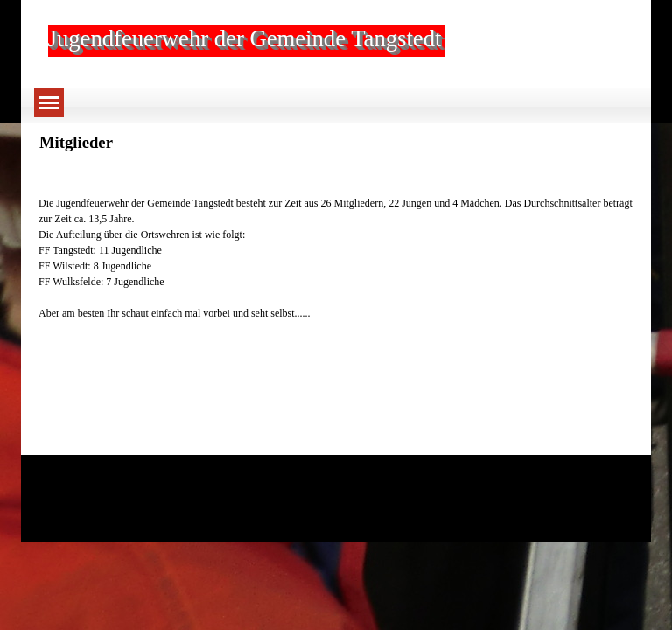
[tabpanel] (336, 242)
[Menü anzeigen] (49, 102)
